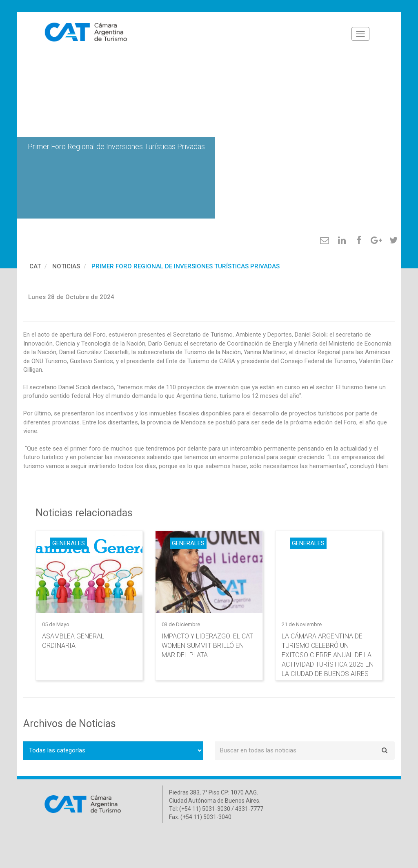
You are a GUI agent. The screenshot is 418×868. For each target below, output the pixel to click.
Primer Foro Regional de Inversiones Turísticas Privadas (186, 266)
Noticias (66, 266)
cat (35, 266)
